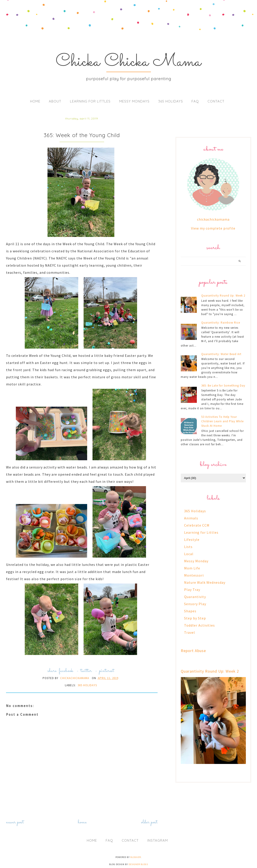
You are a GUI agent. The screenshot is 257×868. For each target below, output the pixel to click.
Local (189, 554)
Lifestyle (192, 540)
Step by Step (195, 618)
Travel (190, 632)
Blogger (136, 857)
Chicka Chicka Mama (128, 62)
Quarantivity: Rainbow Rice (221, 323)
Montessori (194, 575)
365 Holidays (171, 101)
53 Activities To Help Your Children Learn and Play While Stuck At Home (222, 421)
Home (35, 101)
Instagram (158, 840)
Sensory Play (195, 604)
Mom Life (192, 568)
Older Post (149, 822)
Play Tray (192, 590)
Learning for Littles (90, 101)
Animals (191, 518)
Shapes (190, 611)
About (55, 101)
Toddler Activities (199, 625)
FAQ (195, 101)
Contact (216, 101)
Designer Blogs (138, 864)
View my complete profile (213, 228)
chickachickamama (213, 219)
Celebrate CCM (197, 525)
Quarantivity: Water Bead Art (221, 354)
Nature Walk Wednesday (205, 582)
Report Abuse (193, 651)
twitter (86, 671)
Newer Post (15, 822)
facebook (66, 671)
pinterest (107, 671)
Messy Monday (196, 561)
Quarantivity (195, 597)
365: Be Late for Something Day (223, 386)
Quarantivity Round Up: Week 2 (223, 296)
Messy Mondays (134, 101)
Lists (188, 547)
